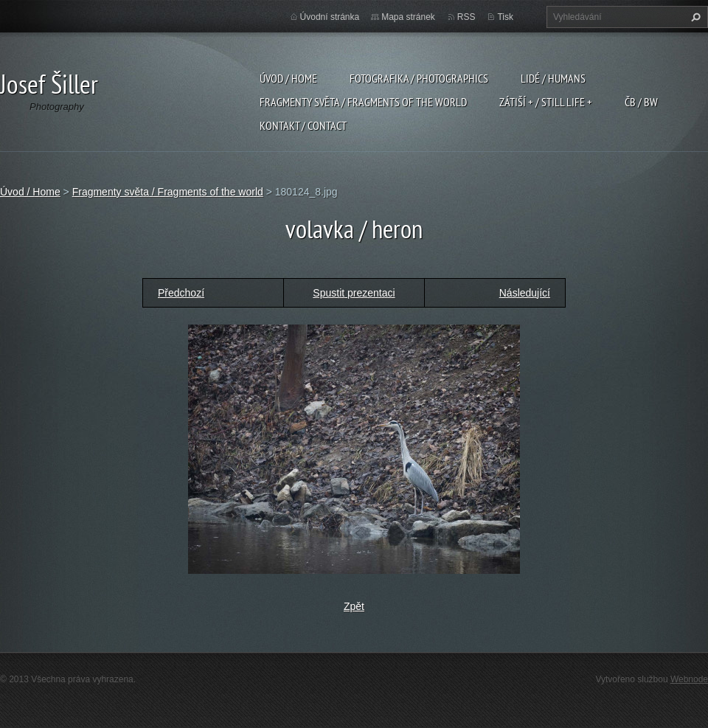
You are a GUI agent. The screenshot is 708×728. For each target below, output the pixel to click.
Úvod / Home (288, 78)
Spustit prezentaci (354, 293)
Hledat (694, 17)
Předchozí (181, 293)
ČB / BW (641, 102)
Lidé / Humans (553, 78)
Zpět (354, 606)
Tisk (505, 17)
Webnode (689, 679)
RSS (466, 17)
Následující (525, 293)
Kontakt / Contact (303, 125)
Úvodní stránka (330, 17)
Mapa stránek (408, 17)
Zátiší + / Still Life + (546, 102)
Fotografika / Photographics (419, 78)
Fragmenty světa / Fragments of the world (363, 102)
